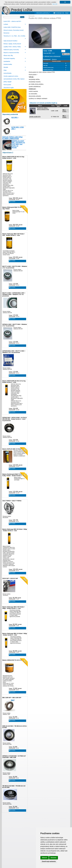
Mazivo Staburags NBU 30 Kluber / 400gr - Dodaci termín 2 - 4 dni (15, 530)
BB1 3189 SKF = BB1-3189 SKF (12, 698)
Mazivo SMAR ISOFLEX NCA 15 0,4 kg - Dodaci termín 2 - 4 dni (14, 382)
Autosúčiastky (7, 73)
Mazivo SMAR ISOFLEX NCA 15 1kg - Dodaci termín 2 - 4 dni (14, 157)
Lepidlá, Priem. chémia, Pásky (15, 47)
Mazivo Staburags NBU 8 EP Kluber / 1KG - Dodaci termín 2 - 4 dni (13, 235)
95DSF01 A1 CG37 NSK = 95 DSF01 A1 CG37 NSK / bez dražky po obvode (18, 144)
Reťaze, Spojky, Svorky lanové (12, 44)
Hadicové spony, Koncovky (15, 50)
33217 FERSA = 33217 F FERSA (12, 501)
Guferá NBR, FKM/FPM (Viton (12, 27)
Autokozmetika (8, 64)
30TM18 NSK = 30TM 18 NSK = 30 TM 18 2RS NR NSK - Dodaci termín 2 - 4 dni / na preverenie (14, 419)
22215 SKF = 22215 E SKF (10, 578)
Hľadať (22, 17)
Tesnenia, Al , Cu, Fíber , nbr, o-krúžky (15, 36)
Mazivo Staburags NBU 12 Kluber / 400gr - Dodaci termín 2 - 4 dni (15, 634)
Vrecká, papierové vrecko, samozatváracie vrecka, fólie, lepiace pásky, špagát (14, 79)
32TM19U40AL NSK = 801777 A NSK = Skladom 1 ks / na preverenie (14, 352)
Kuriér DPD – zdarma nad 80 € (12, 21)
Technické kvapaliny (15, 58)
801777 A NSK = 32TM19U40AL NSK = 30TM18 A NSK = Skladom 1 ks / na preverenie (14, 294)
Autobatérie (15, 61)
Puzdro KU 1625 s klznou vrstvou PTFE (43, 109)
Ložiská (15, 24)
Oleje (15, 70)
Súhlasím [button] (45, 858)
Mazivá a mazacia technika (15, 53)
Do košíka (12, 202)
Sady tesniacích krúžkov (10, 41)
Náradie (15, 67)
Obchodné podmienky (43, 13)
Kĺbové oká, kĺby (8, 56)
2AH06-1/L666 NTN (35, 117)
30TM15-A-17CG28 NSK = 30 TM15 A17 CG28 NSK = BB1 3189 (14, 757)
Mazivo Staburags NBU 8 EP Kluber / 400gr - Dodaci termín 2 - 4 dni (13, 608)
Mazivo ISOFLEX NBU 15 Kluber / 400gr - (15, 449)
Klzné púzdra (7, 85)
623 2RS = (15, 118)
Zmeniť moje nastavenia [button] (49, 861)
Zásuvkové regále (9, 88)
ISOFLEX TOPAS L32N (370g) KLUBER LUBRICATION (12, 138)
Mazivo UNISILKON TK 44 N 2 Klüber (13, 660)
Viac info (55, 4)
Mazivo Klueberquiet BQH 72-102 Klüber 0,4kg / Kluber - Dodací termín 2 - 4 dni (15, 475)
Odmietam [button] (53, 858)
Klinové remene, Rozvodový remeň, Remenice (14, 32)
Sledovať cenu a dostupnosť (52, 56)
